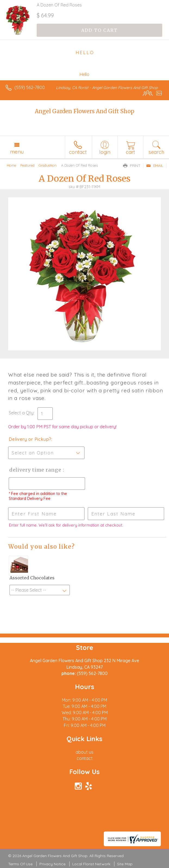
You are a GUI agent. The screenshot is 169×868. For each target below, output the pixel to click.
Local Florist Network (91, 864)
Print (132, 166)
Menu (17, 152)
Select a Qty (21, 413)
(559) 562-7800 (30, 87)
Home (12, 165)
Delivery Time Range (35, 470)
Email (155, 166)
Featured (27, 165)
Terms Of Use (20, 864)
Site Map (125, 864)
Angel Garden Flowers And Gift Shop (84, 111)
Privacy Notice (52, 864)
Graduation (48, 165)
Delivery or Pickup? (30, 439)
